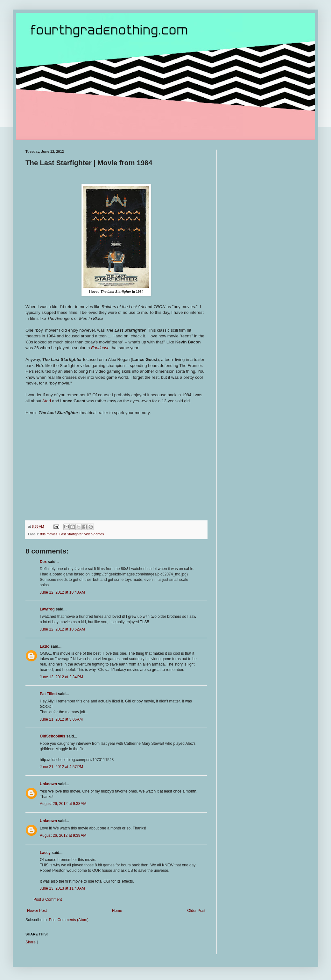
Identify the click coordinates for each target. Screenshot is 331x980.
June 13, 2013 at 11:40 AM (62, 888)
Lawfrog (47, 609)
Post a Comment (48, 899)
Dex (43, 562)
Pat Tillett (48, 694)
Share (31, 942)
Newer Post (37, 911)
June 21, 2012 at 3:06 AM (61, 719)
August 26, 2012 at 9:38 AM (63, 804)
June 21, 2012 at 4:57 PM (61, 767)
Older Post (196, 911)
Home (117, 911)
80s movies (49, 534)
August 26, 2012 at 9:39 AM (63, 835)
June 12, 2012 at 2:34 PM (61, 677)
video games (94, 534)
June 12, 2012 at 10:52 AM (62, 629)
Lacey (45, 853)
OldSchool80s (53, 736)
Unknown (48, 784)
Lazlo (45, 646)
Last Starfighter (71, 534)
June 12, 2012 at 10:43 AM (62, 592)
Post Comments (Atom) (69, 920)
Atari (47, 401)
